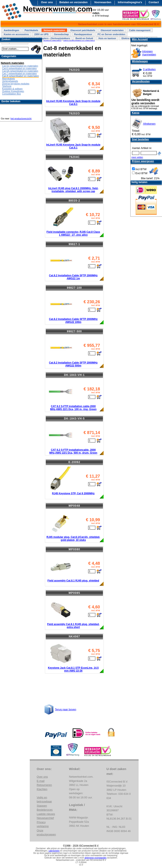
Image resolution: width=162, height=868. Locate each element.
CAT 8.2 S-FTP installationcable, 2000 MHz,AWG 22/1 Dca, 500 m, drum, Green (73, 451)
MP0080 (74, 549)
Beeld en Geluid (84, 38)
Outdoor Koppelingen (13, 91)
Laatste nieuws (46, 814)
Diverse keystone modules (16, 84)
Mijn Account (140, 39)
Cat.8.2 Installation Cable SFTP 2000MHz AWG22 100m (73, 321)
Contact (154, 2)
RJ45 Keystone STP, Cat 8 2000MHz (73, 493)
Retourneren (44, 785)
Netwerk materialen (54, 30)
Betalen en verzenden (74, 2)
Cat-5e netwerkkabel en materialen (20, 66)
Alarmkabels (9, 79)
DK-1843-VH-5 (74, 418)
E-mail (41, 781)
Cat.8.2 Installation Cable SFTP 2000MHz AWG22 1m (73, 277)
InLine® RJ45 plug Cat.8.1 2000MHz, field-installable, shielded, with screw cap (73, 190)
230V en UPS (41, 34)
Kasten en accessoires (16, 34)
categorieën (54, 851)
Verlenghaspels (10, 81)
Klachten (42, 789)
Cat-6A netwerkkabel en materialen (20, 71)
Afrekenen (149, 124)
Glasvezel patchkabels (83, 30)
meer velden (137, 157)
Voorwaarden (103, 2)
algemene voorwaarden (96, 858)
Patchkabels (31, 30)
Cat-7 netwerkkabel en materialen (19, 73)
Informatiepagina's (130, 2)
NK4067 (74, 636)
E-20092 (74, 462)
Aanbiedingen (11, 30)
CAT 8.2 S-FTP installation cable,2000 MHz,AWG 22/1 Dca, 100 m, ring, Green (73, 408)
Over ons (47, 2)
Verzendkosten (141, 81)
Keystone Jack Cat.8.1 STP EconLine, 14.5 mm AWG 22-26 (73, 669)
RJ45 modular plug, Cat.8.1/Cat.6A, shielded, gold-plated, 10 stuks (73, 539)
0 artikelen (149, 69)
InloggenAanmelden (149, 53)
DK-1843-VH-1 (74, 375)
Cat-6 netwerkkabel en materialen (19, 68)
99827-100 (74, 288)
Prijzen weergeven (143, 161)
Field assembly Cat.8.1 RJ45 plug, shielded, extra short (73, 626)
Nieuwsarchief (45, 818)
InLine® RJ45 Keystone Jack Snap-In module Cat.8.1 (73, 103)
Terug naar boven (65, 709)
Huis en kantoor (107, 38)
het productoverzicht (21, 118)
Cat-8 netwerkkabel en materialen (20, 76)
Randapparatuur (83, 34)
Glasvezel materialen (112, 30)
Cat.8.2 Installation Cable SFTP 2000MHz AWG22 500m (73, 364)
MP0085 (74, 593)
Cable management (140, 30)
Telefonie (7, 86)
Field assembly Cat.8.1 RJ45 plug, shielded (73, 581)
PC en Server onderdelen (111, 34)
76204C (74, 157)
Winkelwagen (140, 61)
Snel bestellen (140, 139)
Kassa (136, 113)
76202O (74, 113)
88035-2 (74, 200)
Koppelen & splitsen (12, 89)
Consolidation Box (11, 94)
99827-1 (74, 244)
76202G (74, 70)
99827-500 (74, 331)
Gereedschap (61, 34)
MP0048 (74, 506)
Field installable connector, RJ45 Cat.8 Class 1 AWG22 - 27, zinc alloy (73, 233)
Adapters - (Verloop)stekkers (54, 38)
